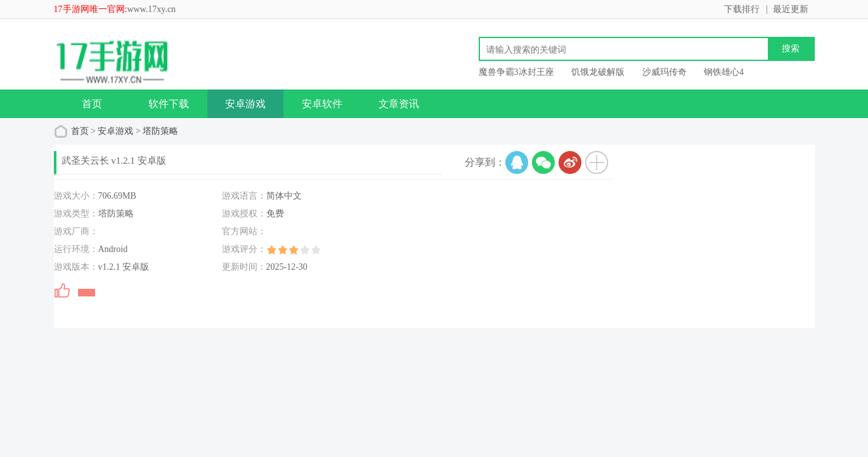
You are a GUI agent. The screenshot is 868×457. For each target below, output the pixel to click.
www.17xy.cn (151, 9)
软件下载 (169, 104)
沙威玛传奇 (664, 72)
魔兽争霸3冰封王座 (516, 72)
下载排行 (742, 9)
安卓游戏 (245, 104)
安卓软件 (322, 104)
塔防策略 (160, 131)
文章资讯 (399, 104)
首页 (92, 104)
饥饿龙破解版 (598, 72)
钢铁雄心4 (724, 72)
